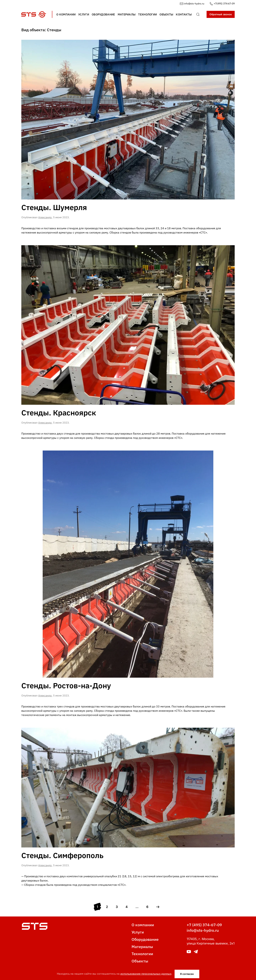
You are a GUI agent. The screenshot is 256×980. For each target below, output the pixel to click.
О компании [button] (66, 14)
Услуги (138, 932)
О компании (143, 925)
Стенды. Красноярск (59, 413)
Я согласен (187, 974)
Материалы (142, 947)
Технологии (142, 954)
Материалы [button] (127, 14)
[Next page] (158, 907)
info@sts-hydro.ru (192, 4)
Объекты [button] (166, 14)
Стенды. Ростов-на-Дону (66, 686)
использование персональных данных (146, 974)
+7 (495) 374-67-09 (204, 925)
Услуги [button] (84, 14)
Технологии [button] (147, 14)
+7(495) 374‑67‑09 (222, 4)
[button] (198, 14)
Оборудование (145, 939)
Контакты (184, 14)
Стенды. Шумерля (54, 207)
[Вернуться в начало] (34, 14)
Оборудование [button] (103, 14)
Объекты (140, 961)
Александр (45, 217)
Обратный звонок (221, 14)
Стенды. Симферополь (62, 855)
